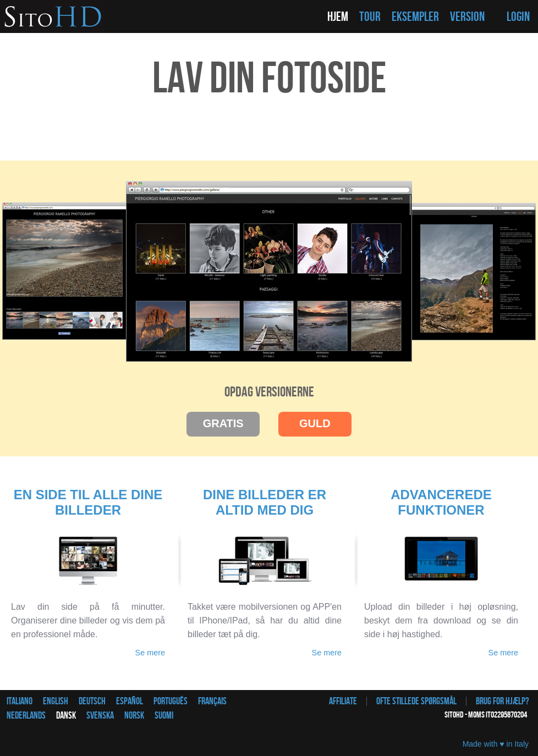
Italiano (20, 701)
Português (171, 701)
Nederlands (26, 716)
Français (212, 701)
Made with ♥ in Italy (496, 744)
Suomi (164, 716)
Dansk (66, 716)
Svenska (100, 716)
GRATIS (223, 423)
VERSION (467, 17)
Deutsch (92, 701)
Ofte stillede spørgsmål (416, 701)
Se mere (150, 653)
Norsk (134, 716)
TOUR (370, 17)
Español (130, 701)
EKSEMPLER (415, 17)
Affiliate (343, 701)
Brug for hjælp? (502, 701)
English (56, 701)
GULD (315, 423)
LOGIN (518, 17)
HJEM (338, 17)
